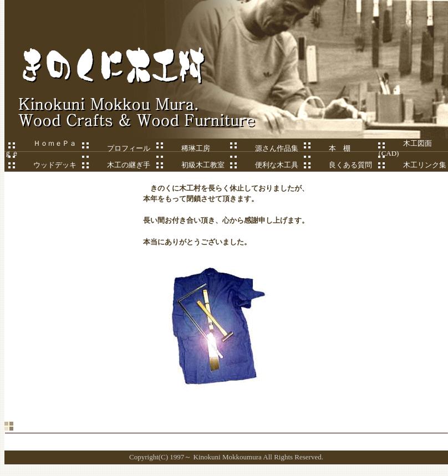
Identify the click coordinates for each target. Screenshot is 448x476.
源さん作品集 (266, 148)
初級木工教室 (189, 165)
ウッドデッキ (40, 165)
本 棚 (340, 148)
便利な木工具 (262, 165)
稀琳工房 (185, 148)
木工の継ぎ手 (114, 165)
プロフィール (129, 148)
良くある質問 (336, 165)
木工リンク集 (410, 165)
